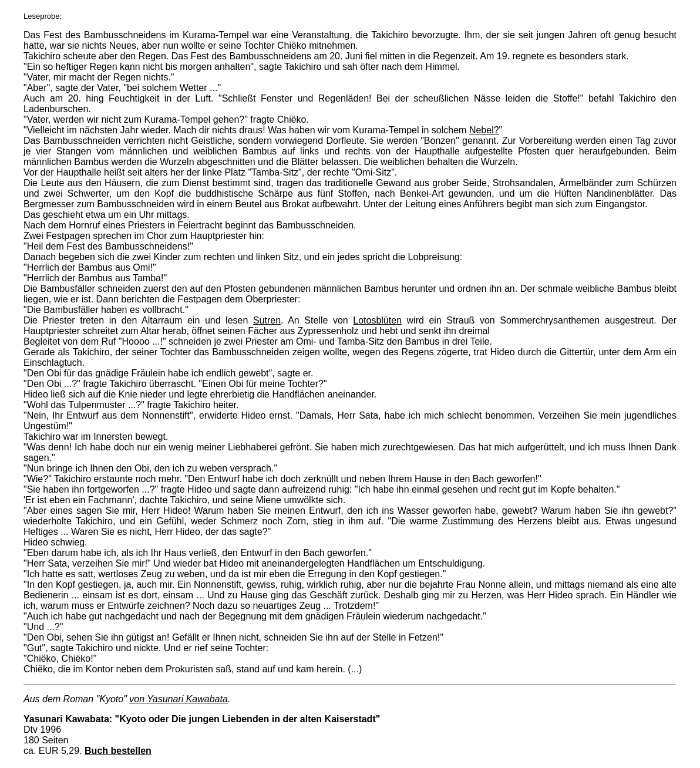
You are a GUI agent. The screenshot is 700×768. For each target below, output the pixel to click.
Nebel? (484, 130)
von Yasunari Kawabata (179, 699)
